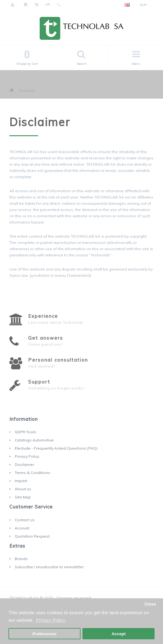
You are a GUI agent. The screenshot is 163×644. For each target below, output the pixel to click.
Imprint (21, 481)
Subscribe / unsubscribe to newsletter (49, 567)
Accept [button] (119, 634)
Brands (21, 559)
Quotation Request (32, 536)
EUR (145, 5)
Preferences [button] (44, 634)
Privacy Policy (27, 456)
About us (23, 489)
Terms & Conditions (32, 473)
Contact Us (25, 520)
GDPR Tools (25, 432)
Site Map (23, 497)
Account (22, 528)
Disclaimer (27, 91)
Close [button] (150, 604)
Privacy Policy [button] (50, 620)
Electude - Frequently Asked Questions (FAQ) (56, 448)
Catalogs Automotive (34, 440)
